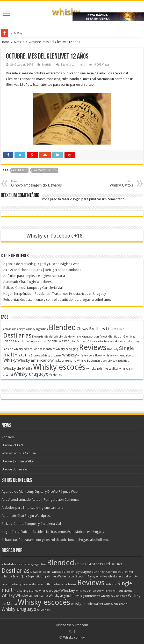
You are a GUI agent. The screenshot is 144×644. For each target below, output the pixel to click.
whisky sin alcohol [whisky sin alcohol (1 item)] (116, 604)
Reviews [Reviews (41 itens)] (93, 347)
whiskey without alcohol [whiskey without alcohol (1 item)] (119, 356)
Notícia (19, 42)
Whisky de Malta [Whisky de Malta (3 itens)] (18, 368)
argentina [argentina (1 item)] (42, 329)
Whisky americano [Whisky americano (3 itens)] (34, 360)
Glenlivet (20, 170)
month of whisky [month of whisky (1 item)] (54, 349)
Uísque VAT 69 (12, 445)
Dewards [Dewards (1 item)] (38, 337)
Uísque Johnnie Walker (18, 461)
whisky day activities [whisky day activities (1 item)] (116, 361)
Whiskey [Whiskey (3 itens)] (69, 355)
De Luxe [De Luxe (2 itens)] (118, 329)
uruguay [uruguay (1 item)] (56, 356)
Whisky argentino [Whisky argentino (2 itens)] (63, 360)
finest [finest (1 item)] (103, 337)
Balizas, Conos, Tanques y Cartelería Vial (33, 288)
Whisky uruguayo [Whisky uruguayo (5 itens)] (31, 374)
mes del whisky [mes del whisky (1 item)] (129, 341)
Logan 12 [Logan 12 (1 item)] (85, 341)
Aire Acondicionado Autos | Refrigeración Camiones (42, 270)
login (77, 199)
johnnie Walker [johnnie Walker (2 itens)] (58, 341)
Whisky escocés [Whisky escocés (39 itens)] (59, 367)
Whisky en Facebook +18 (55, 236)
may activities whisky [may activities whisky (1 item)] (105, 341)
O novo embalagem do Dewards (38, 184)
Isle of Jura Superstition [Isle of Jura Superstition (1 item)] (31, 341)
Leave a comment (73, 65)
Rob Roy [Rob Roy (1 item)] (113, 349)
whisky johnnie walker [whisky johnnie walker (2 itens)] (102, 368)
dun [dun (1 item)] (96, 337)
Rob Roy (16, 33)
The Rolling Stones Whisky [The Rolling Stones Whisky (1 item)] (33, 356)
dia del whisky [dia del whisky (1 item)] (53, 337)
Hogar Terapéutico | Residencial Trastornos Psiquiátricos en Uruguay (55, 294)
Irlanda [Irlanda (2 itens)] (9, 341)
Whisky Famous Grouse (19, 453)
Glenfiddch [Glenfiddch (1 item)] (115, 337)
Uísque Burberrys (15, 469)
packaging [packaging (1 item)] (72, 349)
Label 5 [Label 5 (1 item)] (74, 341)
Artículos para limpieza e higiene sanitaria (34, 276)
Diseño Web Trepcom (72, 625)
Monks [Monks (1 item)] (38, 349)
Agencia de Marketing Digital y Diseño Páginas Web (41, 264)
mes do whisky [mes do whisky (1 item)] (13, 349)
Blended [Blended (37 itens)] (62, 327)
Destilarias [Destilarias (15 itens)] (17, 335)
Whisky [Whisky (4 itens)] (10, 360)
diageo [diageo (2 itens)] (87, 336)
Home (5, 42)
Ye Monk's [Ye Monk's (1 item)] (56, 375)
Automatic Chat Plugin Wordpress (28, 282)
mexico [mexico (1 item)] (28, 349)
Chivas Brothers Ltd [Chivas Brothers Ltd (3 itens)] (94, 329)
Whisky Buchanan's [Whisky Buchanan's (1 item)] (90, 361)
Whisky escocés (45, 170)
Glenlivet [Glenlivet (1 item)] (129, 337)
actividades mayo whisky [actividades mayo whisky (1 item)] (19, 329)
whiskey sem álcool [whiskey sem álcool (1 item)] (90, 356)
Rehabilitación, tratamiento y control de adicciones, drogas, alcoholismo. (57, 300)
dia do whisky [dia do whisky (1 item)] (72, 337)
